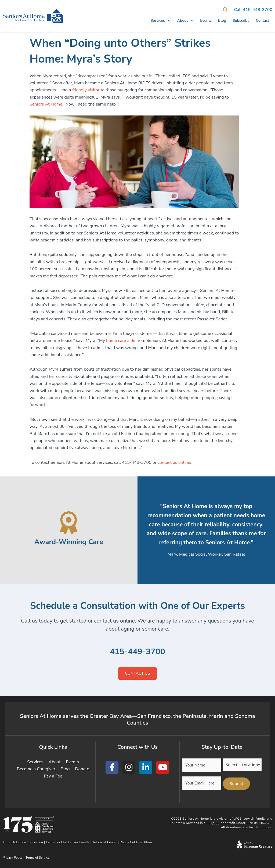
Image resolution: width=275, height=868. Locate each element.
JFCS (6, 842)
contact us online (174, 462)
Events (206, 21)
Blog (222, 21)
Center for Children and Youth (67, 842)
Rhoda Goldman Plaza (136, 842)
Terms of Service (37, 858)
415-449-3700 (137, 652)
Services (160, 21)
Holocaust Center (104, 842)
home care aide (121, 341)
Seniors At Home (46, 104)
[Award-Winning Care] (69, 523)
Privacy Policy (13, 858)
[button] (225, 10)
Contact (263, 21)
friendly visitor (86, 90)
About (186, 21)
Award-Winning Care (69, 542)
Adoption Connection (28, 842)
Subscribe (241, 21)
